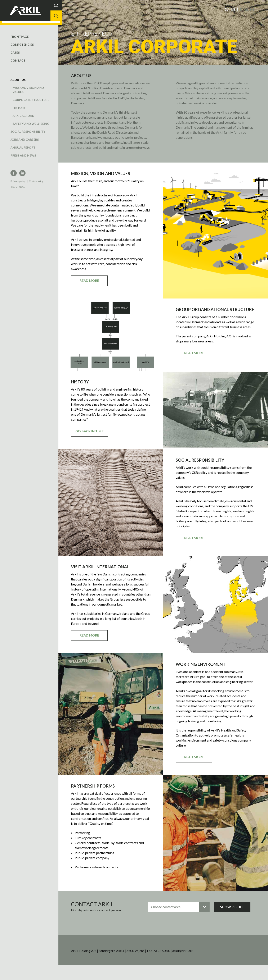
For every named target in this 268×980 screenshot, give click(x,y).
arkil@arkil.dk (187, 965)
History (19, 103)
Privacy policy (18, 177)
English (247, 9)
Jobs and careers (25, 135)
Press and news (23, 151)
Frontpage (20, 32)
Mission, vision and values (28, 85)
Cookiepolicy (36, 177)
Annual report (23, 143)
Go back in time (94, 446)
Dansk (230, 9)
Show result (235, 922)
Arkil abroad (23, 111)
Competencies (22, 40)
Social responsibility (28, 127)
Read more (94, 285)
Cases (15, 48)
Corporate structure (31, 95)
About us (18, 75)
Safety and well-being (31, 119)
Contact (18, 56)
